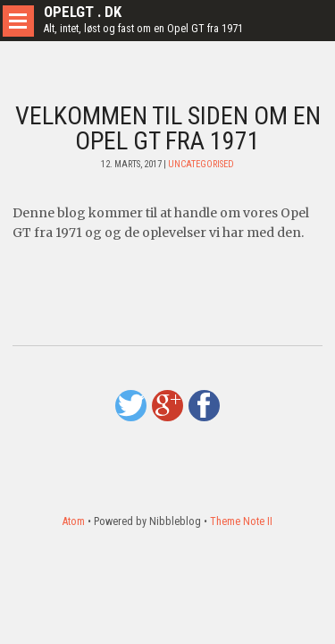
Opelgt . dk (83, 12)
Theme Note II (241, 521)
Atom (74, 521)
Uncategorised (201, 164)
